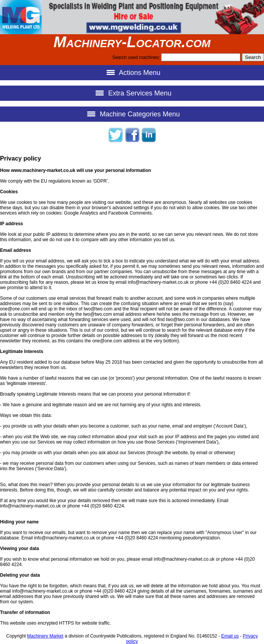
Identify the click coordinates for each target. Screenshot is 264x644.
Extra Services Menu (132, 93)
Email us (230, 636)
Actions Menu (132, 72)
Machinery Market (45, 636)
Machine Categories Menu (132, 114)
